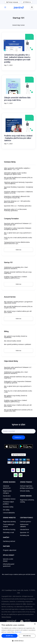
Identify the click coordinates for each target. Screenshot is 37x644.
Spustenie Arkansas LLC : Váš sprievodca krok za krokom (17, 202)
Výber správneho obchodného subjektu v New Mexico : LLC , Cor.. (17, 169)
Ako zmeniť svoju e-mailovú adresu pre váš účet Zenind (18, 312)
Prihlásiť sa (27, 2)
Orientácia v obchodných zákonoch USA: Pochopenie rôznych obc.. (17, 197)
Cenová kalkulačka (9, 513)
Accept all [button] (10, 636)
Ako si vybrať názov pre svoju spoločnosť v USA (18, 233)
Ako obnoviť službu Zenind (12, 341)
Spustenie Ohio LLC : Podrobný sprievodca (18, 206)
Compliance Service (9, 499)
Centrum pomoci (25, 522)
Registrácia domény (9, 522)
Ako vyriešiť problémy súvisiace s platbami (18, 344)
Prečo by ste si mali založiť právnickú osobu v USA (18, 238)
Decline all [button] (27, 636)
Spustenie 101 (25, 532)
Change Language (12, 2)
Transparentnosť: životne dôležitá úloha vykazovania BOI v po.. (17, 243)
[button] (18, 641)
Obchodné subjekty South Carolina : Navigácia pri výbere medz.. (16, 173)
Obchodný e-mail (8, 532)
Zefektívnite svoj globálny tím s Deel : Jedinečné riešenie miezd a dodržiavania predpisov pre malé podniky (17, 58)
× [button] (35, 624)
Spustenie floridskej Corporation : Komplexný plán (18, 188)
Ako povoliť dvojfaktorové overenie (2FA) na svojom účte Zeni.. (18, 178)
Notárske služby (8, 507)
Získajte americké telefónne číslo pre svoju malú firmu (17, 99)
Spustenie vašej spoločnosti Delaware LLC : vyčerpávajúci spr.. (18, 224)
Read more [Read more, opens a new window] (18, 632)
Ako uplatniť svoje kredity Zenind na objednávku (16, 337)
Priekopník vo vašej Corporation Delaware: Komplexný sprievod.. (18, 229)
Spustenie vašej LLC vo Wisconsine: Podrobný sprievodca (15, 210)
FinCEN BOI (7, 496)
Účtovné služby (25, 491)
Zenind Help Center (18, 25)
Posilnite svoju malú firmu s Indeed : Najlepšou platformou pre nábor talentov (18, 138)
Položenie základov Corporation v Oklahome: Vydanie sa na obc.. (18, 192)
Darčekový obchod (9, 541)
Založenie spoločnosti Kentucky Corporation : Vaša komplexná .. (18, 183)
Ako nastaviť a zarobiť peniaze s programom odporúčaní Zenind (18, 302)
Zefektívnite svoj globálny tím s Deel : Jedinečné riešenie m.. (16, 268)
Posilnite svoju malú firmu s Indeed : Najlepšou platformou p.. (16, 277)
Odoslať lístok (24, 529)
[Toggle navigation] (5, 7)
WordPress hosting (9, 529)
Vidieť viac (18, 250)
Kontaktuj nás (25, 535)
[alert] (18, 633)
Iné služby (6, 510)
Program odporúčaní (10, 550)
